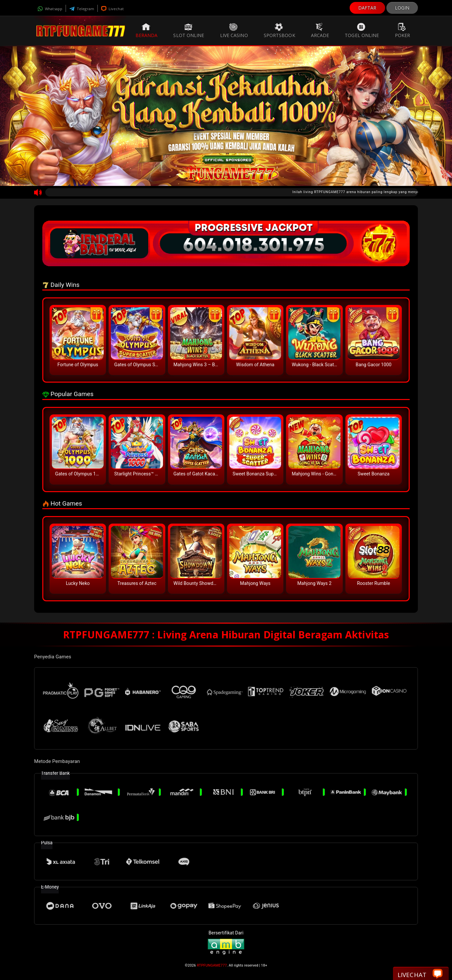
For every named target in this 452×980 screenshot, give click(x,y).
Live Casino (234, 30)
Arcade (320, 30)
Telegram (82, 9)
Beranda (147, 30)
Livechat (112, 9)
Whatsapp (50, 9)
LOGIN (402, 8)
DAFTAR (367, 8)
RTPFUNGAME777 (212, 965)
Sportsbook (279, 30)
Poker (403, 30)
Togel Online (362, 30)
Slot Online (189, 30)
